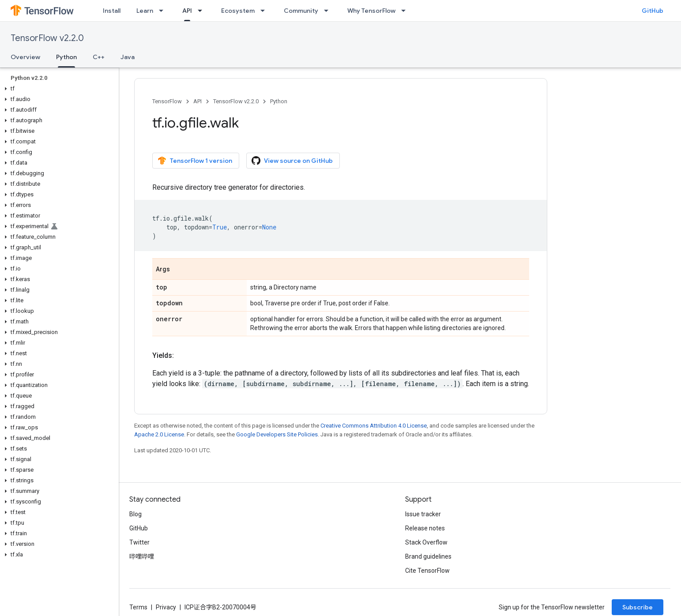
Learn (145, 11)
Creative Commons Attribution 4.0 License (374, 426)
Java (128, 57)
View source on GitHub (292, 161)
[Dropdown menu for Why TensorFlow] (406, 11)
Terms (138, 607)
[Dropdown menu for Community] (329, 11)
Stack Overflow (426, 542)
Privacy (166, 607)
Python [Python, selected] (66, 57)
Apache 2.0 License (159, 434)
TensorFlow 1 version (195, 161)
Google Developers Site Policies (277, 434)
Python (279, 101)
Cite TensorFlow (427, 571)
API (198, 101)
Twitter (139, 542)
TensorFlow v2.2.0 (47, 38)
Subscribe (638, 607)
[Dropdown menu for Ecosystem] (265, 11)
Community (301, 11)
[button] (58, 89)
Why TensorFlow (371, 11)
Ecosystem (238, 11)
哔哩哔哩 (142, 556)
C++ (99, 57)
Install (112, 11)
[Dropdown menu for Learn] (164, 11)
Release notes (425, 528)
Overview (25, 57)
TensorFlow (167, 101)
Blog (135, 514)
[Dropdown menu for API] (203, 11)
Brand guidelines (428, 556)
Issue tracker (423, 514)
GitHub (653, 11)
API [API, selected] (187, 11)
